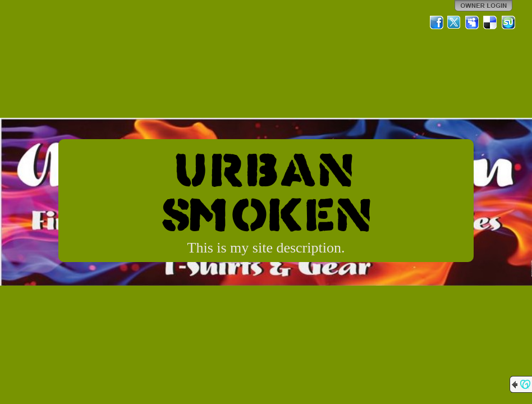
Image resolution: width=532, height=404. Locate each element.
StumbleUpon (508, 22)
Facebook (437, 22)
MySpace (473, 22)
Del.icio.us (490, 22)
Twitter (455, 22)
